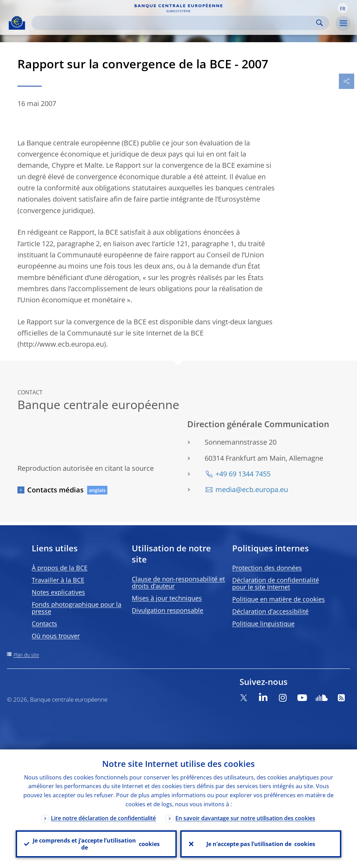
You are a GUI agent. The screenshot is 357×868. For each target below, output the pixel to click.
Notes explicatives (58, 592)
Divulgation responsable (168, 610)
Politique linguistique (263, 624)
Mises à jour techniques (167, 598)
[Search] (175, 23)
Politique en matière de (279, 599)
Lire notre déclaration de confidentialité (103, 818)
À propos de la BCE (60, 568)
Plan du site (26, 655)
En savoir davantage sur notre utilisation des (245, 818)
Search (320, 23)
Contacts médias (55, 490)
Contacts (44, 624)
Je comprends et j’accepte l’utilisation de (96, 844)
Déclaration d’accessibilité (270, 611)
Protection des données (267, 568)
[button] (343, 8)
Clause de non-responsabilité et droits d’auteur (178, 582)
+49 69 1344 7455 (243, 474)
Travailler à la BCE (58, 580)
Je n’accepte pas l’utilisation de (261, 844)
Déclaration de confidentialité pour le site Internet (276, 583)
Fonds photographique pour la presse (77, 608)
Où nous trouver (56, 636)
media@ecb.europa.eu (252, 489)
